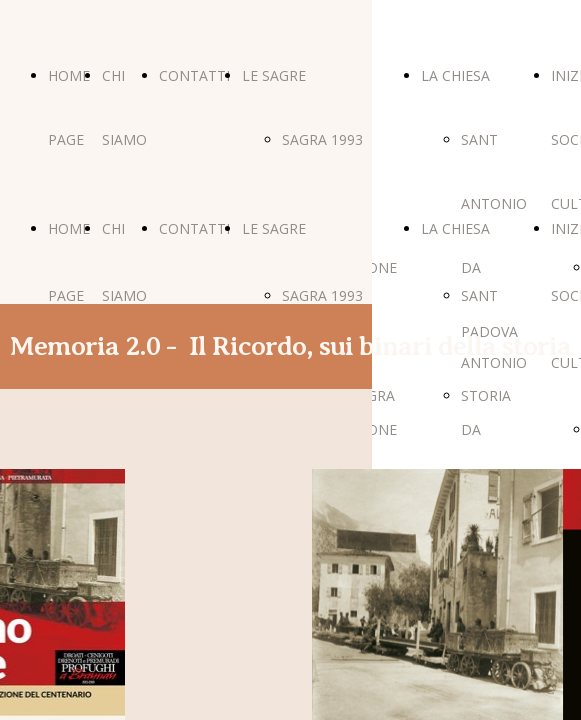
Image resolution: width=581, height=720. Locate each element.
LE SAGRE (274, 75)
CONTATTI (194, 75)
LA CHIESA (455, 75)
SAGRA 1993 (322, 139)
